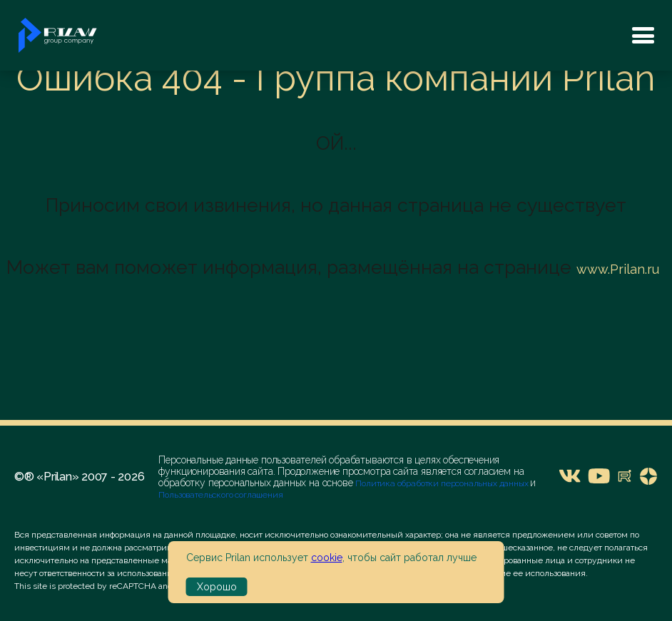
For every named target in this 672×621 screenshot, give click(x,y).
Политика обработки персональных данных (443, 483)
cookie (327, 558)
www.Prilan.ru (618, 269)
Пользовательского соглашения (220, 495)
